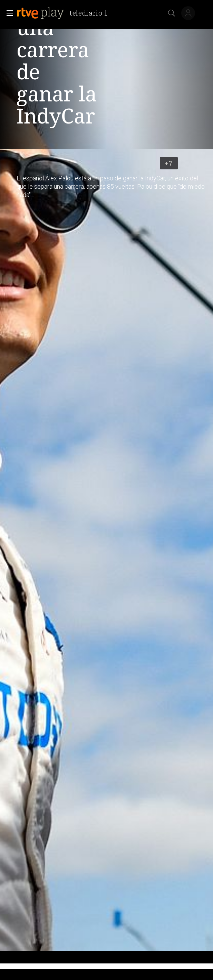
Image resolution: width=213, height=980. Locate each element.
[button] (8, 13)
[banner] (65, 13)
